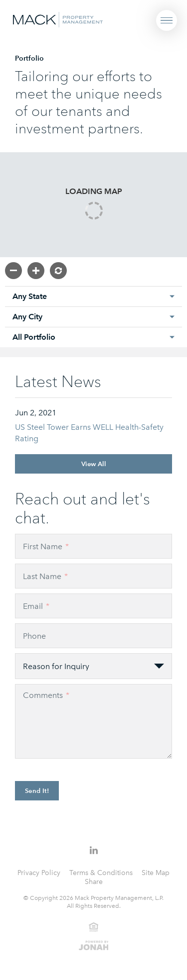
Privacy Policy (39, 873)
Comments (46, 695)
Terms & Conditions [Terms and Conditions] (101, 873)
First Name (46, 546)
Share (94, 882)
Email (36, 606)
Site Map (156, 873)
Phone (34, 636)
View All (93, 464)
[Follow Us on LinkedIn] (94, 850)
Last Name (45, 576)
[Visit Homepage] (58, 19)
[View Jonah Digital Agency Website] (94, 944)
